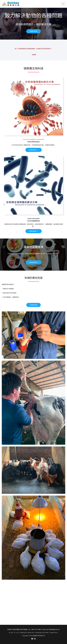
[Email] (35, 639)
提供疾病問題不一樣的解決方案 (33, 24)
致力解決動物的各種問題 (34, 15)
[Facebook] (32, 639)
